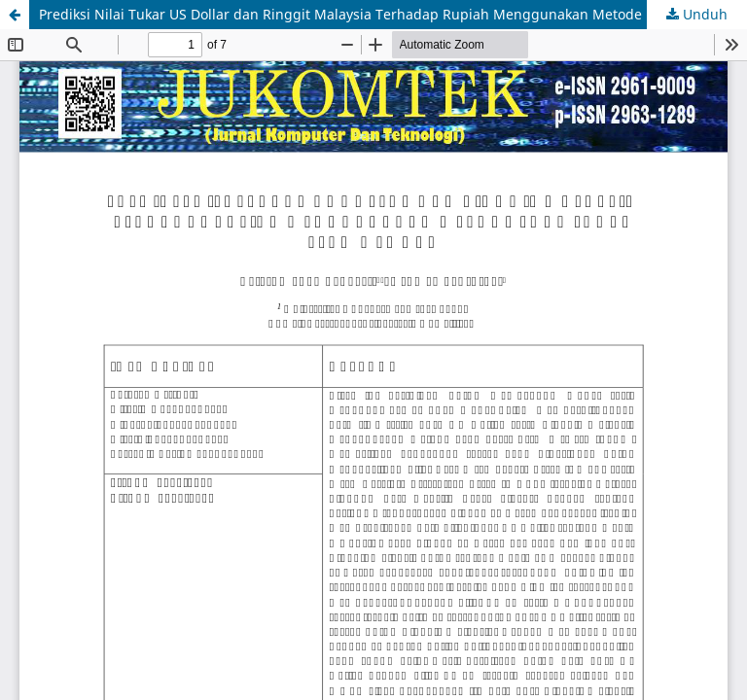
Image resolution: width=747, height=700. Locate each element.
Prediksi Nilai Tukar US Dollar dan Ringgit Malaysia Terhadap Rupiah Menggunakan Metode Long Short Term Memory (393, 14)
